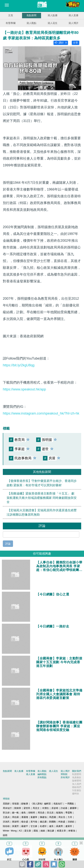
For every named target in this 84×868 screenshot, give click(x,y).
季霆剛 (69, 813)
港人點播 (53, 15)
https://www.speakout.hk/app (24, 389)
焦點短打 (58, 804)
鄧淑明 (15, 822)
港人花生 (53, 23)
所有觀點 (42, 777)
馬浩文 (36, 808)
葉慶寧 (34, 817)
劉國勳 (53, 822)
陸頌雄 (6, 826)
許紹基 (64, 808)
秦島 (24, 813)
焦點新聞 (31, 15)
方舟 (70, 817)
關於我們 (77, 771)
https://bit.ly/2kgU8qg (19, 365)
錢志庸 (43, 822)
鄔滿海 (60, 813)
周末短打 (7, 808)
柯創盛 (62, 822)
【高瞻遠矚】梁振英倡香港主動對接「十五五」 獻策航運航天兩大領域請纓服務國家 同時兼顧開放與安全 (42, 498)
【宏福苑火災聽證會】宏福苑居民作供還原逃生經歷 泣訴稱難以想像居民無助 (42, 512)
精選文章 (61, 831)
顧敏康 (25, 804)
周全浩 (62, 817)
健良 (51, 826)
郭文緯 (6, 813)
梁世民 (27, 808)
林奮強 (72, 831)
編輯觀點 (42, 774)
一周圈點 (69, 804)
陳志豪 (51, 831)
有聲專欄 (11, 23)
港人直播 (73, 15)
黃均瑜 (34, 822)
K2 (20, 831)
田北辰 (50, 813)
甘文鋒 (34, 826)
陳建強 (43, 817)
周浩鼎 (41, 813)
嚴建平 (25, 826)
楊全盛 (25, 822)
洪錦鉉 (71, 822)
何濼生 (46, 808)
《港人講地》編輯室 (41, 804)
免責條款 (77, 777)
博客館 (64, 774)
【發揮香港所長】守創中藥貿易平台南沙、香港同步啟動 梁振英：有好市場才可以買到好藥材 (42, 483)
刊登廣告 (77, 790)
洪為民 (6, 822)
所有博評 (65, 777)
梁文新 (28, 831)
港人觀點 (31, 23)
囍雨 (5, 835)
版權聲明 (77, 781)
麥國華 (73, 808)
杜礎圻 (43, 826)
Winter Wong (10, 831)
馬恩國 (53, 817)
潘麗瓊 (25, 817)
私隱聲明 (77, 774)
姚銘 (43, 831)
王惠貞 (6, 817)
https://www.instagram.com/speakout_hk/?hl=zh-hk (41, 413)
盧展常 (69, 826)
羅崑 (36, 831)
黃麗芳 (15, 826)
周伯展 (15, 817)
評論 (8, 544)
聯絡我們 (77, 787)
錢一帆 (15, 813)
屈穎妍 (6, 804)
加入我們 (77, 784)
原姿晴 (55, 808)
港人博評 (73, 23)
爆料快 (76, 794)
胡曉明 (32, 813)
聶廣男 (60, 826)
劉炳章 (18, 808)
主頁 (11, 15)
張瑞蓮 (15, 804)
